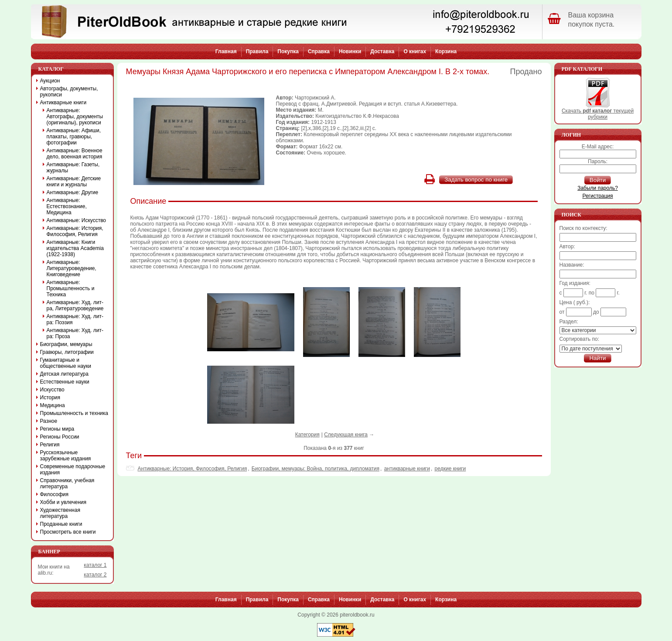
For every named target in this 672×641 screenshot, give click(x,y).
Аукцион (50, 81)
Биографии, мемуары (66, 344)
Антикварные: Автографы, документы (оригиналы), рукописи (75, 117)
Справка (319, 51)
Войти (598, 180)
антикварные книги (407, 469)
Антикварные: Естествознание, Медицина (67, 206)
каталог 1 (95, 565)
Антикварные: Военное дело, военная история (75, 154)
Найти (597, 358)
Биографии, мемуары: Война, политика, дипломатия (316, 469)
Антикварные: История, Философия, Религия (193, 469)
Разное (49, 421)
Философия (55, 494)
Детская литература (64, 374)
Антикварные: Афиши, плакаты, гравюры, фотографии (74, 137)
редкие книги (450, 469)
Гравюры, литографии (67, 352)
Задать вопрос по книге (476, 180)
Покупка (288, 51)
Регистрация (597, 196)
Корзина (446, 51)
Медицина (53, 405)
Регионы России (60, 437)
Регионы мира (57, 429)
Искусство (52, 390)
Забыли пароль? (598, 188)
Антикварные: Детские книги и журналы (74, 182)
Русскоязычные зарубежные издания (66, 456)
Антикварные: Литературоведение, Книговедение (72, 268)
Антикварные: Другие (73, 192)
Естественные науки (65, 382)
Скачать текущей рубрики (598, 111)
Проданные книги (61, 524)
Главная (226, 51)
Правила (257, 51)
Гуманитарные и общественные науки (66, 363)
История (50, 398)
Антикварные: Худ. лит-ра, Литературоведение (75, 305)
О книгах (415, 51)
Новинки (350, 51)
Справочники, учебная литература (67, 483)
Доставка (382, 51)
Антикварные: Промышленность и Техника (71, 288)
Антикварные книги (63, 103)
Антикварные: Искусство (77, 220)
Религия (50, 445)
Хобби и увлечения (63, 502)
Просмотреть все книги (68, 532)
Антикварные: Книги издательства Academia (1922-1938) (75, 248)
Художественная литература (60, 513)
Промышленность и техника (74, 413)
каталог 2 (95, 575)
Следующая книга (346, 435)
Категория (307, 435)
